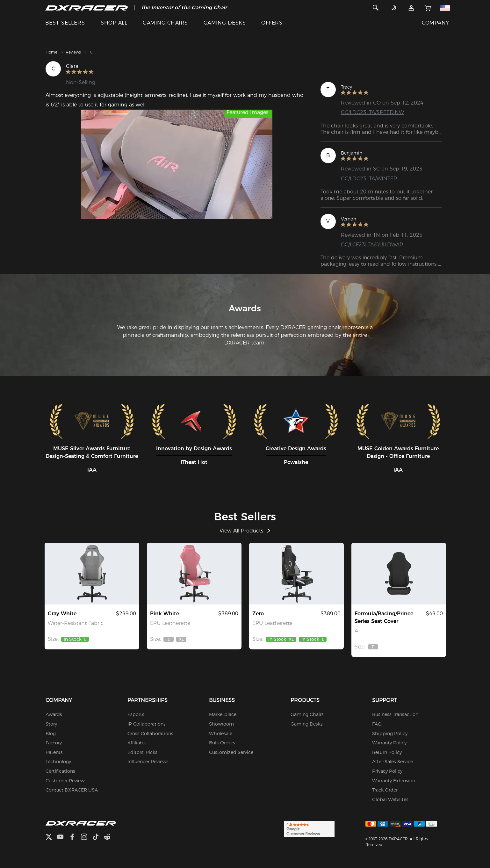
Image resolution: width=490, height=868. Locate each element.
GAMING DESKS (225, 23)
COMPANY (436, 23)
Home (51, 52)
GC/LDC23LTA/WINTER (369, 179)
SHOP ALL (114, 23)
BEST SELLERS (65, 23)
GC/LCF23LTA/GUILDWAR (372, 245)
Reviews (73, 52)
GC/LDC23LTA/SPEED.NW (372, 112)
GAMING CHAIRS (165, 23)
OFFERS (272, 23)
